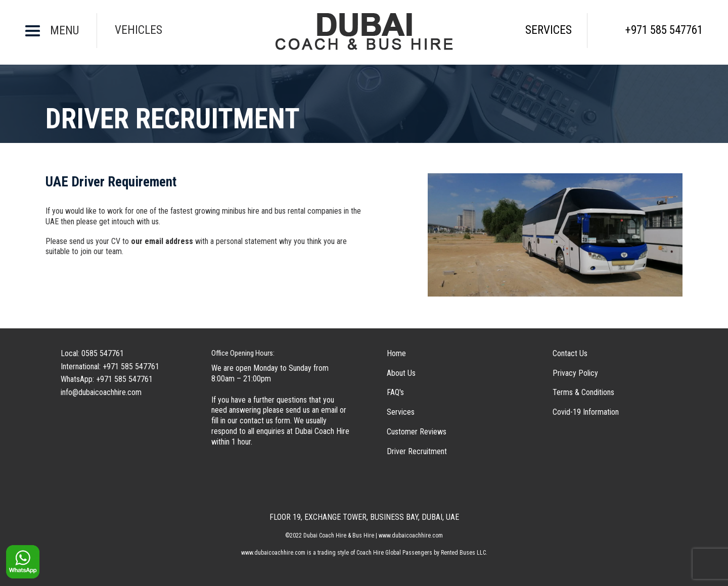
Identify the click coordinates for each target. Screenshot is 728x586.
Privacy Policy (575, 373)
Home (396, 353)
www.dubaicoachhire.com (273, 553)
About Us (401, 373)
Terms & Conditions (583, 392)
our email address (162, 241)
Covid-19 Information (586, 412)
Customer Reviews (417, 432)
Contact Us (570, 353)
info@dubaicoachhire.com (101, 392)
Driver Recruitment (417, 451)
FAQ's (395, 392)
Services (401, 412)
